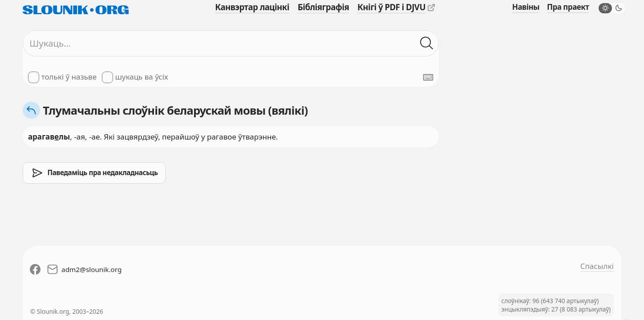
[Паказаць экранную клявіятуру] (428, 77)
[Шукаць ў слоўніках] (427, 44)
